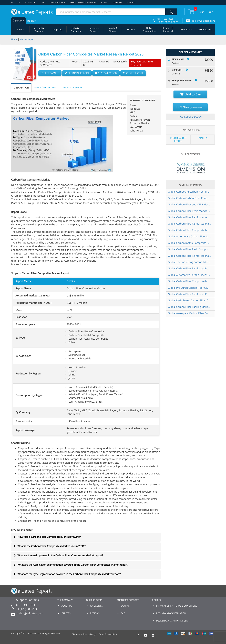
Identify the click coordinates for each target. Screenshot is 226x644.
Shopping (57, 29)
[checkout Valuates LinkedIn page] (147, 637)
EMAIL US (203, 138)
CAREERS (66, 613)
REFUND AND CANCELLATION (83, 2)
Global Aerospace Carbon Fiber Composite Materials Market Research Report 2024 (189, 313)
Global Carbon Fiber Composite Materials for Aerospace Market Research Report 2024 (189, 281)
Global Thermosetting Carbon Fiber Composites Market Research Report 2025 (189, 262)
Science (20, 29)
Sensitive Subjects (94, 30)
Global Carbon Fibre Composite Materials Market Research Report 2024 (189, 230)
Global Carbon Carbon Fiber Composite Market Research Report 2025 (189, 198)
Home (14, 39)
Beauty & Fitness (112, 30)
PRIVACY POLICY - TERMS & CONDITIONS (177, 606)
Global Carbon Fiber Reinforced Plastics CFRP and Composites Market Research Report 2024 (189, 256)
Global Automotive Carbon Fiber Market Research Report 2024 (189, 236)
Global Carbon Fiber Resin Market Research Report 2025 (189, 211)
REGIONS (95, 613)
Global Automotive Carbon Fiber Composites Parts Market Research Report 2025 (189, 275)
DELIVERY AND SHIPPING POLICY (173, 621)
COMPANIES (117, 2)
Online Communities (149, 30)
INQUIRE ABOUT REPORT (178, 140)
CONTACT (126, 606)
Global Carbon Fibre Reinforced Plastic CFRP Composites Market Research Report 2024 (189, 224)
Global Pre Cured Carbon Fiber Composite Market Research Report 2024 (189, 288)
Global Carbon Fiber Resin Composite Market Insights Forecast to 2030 (189, 249)
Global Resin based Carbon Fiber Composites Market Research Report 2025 (189, 300)
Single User (178, 59)
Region (32, 21)
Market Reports (28, 39)
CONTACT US (31, 2)
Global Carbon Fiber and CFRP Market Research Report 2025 (189, 204)
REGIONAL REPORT (77, 73)
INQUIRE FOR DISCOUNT (190, 117)
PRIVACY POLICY (58, 2)
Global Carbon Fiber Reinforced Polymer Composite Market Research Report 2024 (189, 268)
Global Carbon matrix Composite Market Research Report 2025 (189, 243)
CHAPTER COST (133, 73)
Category (18, 21)
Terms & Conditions (108, 634)
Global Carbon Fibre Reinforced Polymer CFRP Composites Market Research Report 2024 (189, 294)
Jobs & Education (76, 30)
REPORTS (131, 2)
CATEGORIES (96, 606)
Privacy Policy (89, 634)
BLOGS (104, 2)
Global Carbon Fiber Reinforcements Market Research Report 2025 (189, 217)
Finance (131, 29)
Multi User (177, 70)
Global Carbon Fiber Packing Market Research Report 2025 (189, 307)
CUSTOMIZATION (106, 73)
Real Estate (186, 29)
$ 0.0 (211, 12)
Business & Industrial (168, 30)
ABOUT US (16, 2)
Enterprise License (182, 80)
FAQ (44, 2)
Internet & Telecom (39, 30)
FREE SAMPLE (50, 73)
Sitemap (76, 634)
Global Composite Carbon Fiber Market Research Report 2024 (189, 192)
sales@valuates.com (203, 21)
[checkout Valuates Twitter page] (155, 637)
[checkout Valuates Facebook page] (140, 637)
